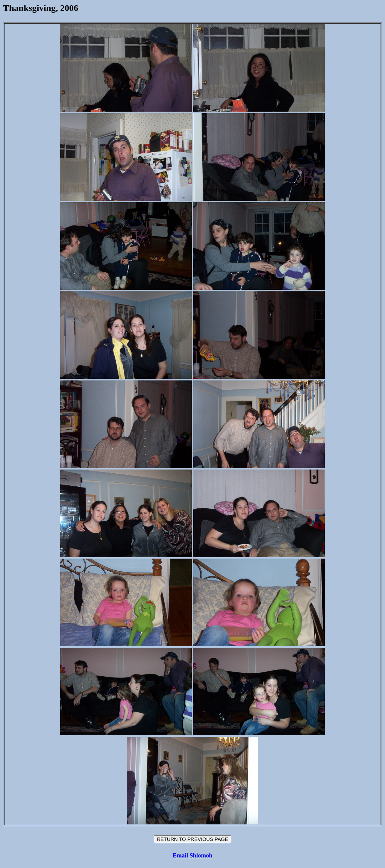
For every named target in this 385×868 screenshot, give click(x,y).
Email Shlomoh (192, 855)
